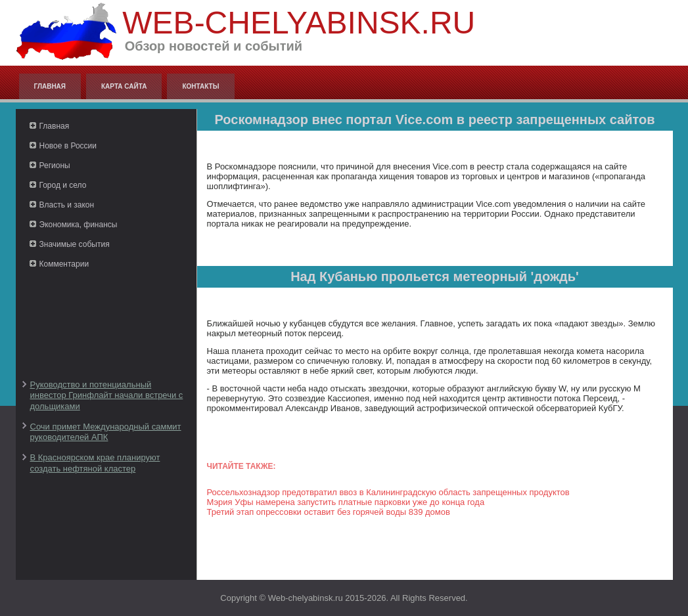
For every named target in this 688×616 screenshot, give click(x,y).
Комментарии (64, 264)
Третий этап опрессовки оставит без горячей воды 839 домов (329, 512)
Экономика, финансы (79, 225)
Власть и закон (67, 205)
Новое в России (68, 146)
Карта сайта (124, 86)
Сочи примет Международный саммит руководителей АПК (106, 432)
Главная (50, 86)
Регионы (55, 165)
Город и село (63, 185)
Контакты (200, 86)
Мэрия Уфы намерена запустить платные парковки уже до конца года (346, 502)
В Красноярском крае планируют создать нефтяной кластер (95, 463)
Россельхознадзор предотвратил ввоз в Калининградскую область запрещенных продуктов (388, 492)
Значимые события (75, 244)
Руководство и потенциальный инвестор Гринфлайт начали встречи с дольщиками (107, 395)
